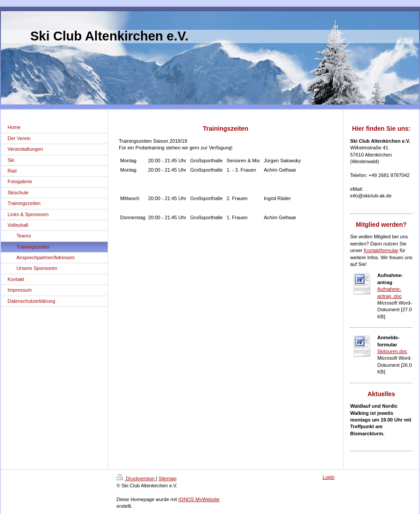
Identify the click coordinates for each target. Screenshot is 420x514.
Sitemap (167, 478)
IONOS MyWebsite (199, 499)
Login (329, 477)
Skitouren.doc (392, 351)
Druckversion (136, 478)
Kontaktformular (381, 250)
